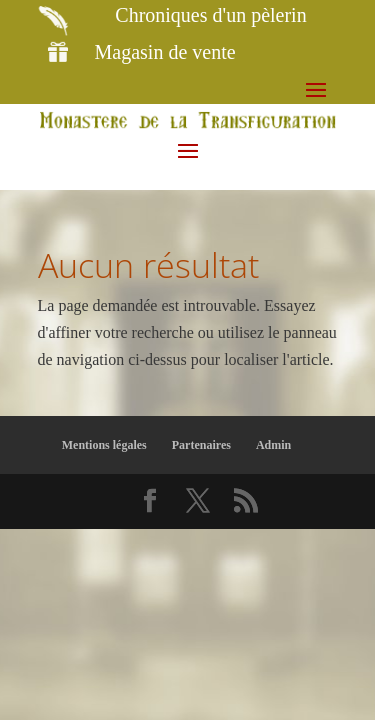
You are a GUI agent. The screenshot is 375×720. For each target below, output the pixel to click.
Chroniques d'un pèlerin (210, 15)
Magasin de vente (165, 52)
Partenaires (201, 445)
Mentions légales (104, 445)
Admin (273, 445)
